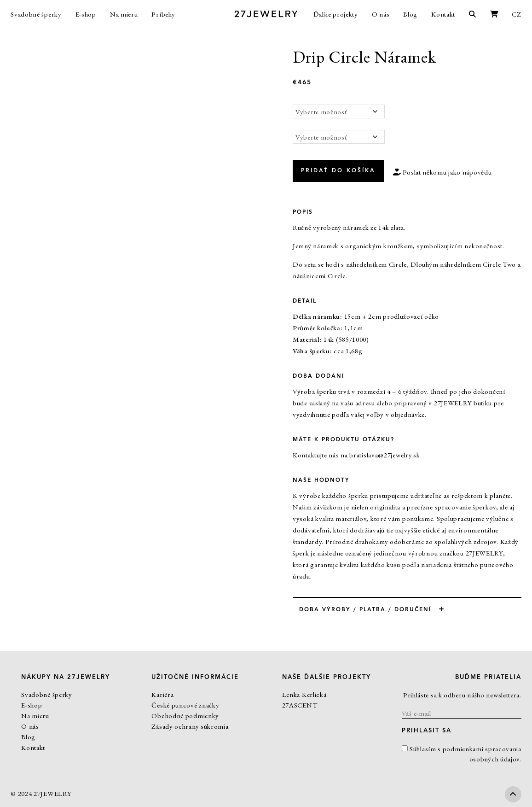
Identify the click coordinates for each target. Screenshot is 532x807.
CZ (516, 14)
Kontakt (443, 14)
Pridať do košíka (338, 171)
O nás (381, 14)
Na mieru (124, 14)
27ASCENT (300, 705)
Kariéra (162, 694)
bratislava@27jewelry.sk (385, 455)
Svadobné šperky (36, 14)
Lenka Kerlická (304, 694)
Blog (410, 14)
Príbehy (163, 14)
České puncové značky (185, 705)
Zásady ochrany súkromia (190, 726)
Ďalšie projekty (336, 14)
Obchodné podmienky (185, 716)
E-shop (86, 14)
